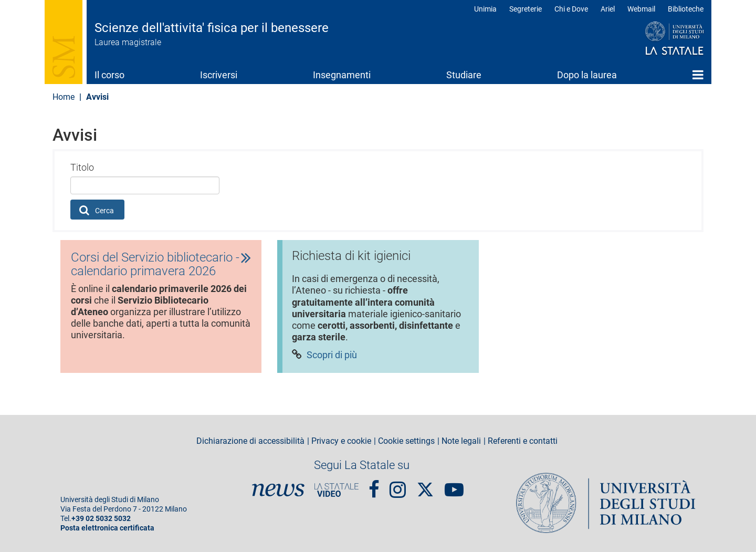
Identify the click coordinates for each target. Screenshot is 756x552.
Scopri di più (332, 356)
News (278, 490)
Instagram (398, 485)
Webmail (641, 9)
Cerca (97, 210)
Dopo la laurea (587, 75)
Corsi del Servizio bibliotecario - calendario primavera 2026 (155, 264)
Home (698, 75)
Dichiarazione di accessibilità (250, 441)
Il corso (109, 75)
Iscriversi (219, 75)
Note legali (461, 441)
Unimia (485, 9)
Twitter (425, 484)
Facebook (374, 485)
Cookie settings (406, 441)
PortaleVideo (337, 490)
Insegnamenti (342, 75)
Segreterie (526, 9)
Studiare (464, 75)
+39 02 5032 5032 (101, 519)
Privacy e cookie (341, 441)
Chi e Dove (571, 9)
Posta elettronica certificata (107, 528)
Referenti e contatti (523, 441)
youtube (454, 485)
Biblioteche (686, 9)
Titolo (82, 167)
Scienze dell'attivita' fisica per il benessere (212, 28)
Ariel (608, 9)
